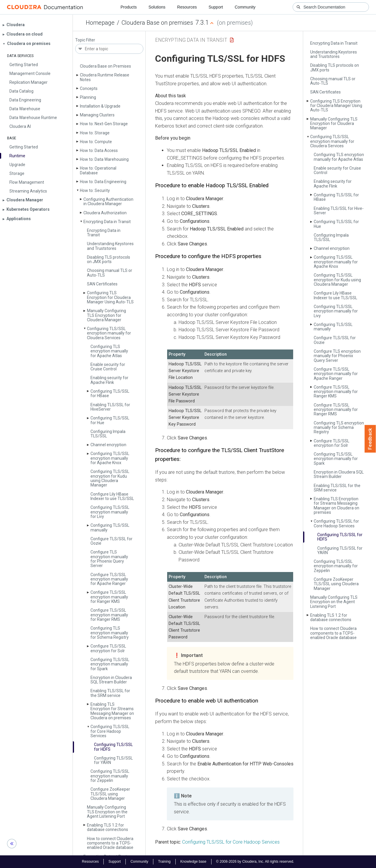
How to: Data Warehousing (104, 159)
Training (164, 862)
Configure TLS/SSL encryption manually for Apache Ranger (109, 579)
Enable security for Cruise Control (108, 367)
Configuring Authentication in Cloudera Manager (108, 201)
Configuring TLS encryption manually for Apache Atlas (109, 351)
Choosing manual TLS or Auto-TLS (110, 273)
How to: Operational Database (98, 170)
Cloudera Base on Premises (105, 66)
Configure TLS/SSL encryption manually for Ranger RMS (109, 615)
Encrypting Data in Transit (107, 222)
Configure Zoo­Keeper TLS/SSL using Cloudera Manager (110, 794)
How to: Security (95, 190)
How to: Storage (95, 133)
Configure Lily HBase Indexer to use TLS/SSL (112, 496)
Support (216, 7)
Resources (187, 7)
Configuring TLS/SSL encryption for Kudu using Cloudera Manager (110, 478)
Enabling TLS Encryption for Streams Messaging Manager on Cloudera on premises (112, 711)
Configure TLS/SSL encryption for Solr (108, 648)
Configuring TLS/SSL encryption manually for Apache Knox (110, 458)
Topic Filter (85, 40)
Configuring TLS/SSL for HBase (110, 393)
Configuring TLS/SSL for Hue (110, 420)
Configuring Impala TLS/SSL (108, 434)
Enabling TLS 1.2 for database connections (108, 827)
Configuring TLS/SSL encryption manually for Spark (110, 664)
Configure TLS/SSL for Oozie (111, 541)
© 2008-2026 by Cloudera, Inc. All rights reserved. (255, 862)
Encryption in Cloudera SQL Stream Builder (111, 680)
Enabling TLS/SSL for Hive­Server (110, 407)
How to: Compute (96, 142)
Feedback (370, 439)
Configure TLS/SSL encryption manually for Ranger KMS (109, 597)
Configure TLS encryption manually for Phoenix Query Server (109, 559)
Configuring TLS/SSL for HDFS (113, 747)
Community (245, 7)
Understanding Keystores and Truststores (110, 246)
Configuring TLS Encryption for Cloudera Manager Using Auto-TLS (110, 297)
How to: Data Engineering (103, 182)
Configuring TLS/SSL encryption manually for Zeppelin (110, 776)
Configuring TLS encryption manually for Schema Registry (110, 633)
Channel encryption (108, 445)
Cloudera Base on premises (157, 23)
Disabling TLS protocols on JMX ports (109, 259)
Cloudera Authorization (105, 213)
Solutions (157, 7)
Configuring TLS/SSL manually (110, 527)
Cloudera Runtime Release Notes (105, 77)
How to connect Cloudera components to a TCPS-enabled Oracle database (110, 843)
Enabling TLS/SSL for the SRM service (110, 693)
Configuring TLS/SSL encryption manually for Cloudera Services (109, 333)
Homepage (100, 23)
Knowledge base (193, 862)
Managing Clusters (97, 115)
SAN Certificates (102, 284)
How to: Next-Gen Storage (104, 124)
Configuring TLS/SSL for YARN (113, 760)
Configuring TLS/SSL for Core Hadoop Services (110, 731)
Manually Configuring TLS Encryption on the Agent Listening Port (107, 812)
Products (129, 7)
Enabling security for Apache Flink (109, 380)
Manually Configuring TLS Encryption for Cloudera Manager (106, 315)
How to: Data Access (99, 150)
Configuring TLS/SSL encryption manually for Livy (110, 512)
